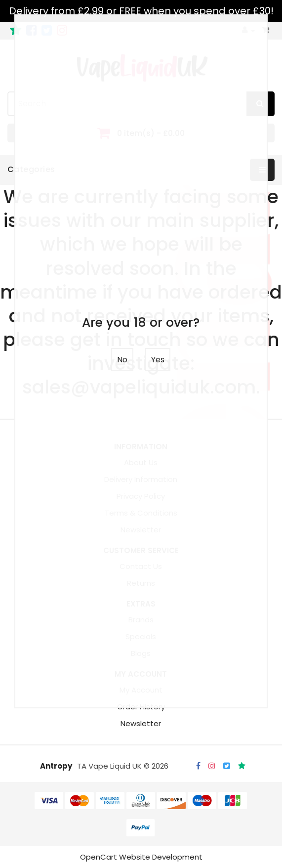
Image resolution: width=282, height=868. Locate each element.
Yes (158, 360)
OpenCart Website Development (141, 857)
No (122, 360)
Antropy (56, 766)
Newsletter (141, 723)
